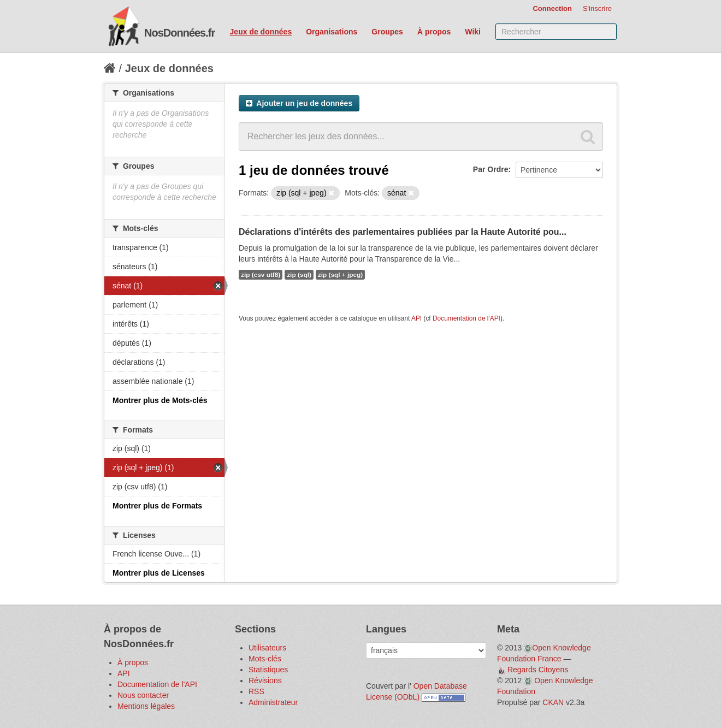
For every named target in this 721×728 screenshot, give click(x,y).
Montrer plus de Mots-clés (160, 400)
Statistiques (268, 670)
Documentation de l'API (466, 318)
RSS (256, 691)
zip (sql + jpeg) (340, 275)
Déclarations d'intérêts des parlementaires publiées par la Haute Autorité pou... (403, 232)
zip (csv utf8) (261, 275)
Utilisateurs (267, 648)
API (416, 318)
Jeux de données (261, 32)
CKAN (553, 702)
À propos (434, 32)
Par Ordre (491, 169)
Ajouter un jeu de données (299, 103)
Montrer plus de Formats (157, 506)
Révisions (265, 680)
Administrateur (273, 702)
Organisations (332, 32)
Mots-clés (265, 659)
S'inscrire (597, 8)
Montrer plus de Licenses (159, 573)
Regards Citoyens (538, 670)
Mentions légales (146, 706)
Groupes (387, 32)
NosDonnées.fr (179, 33)
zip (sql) (299, 275)
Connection (552, 8)
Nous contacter (143, 695)
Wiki (473, 32)
